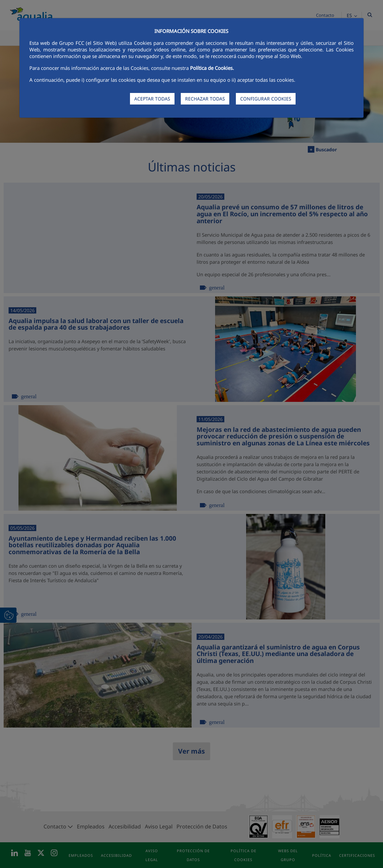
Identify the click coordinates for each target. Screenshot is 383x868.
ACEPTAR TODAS (152, 99)
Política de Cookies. (212, 68)
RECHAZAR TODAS (205, 99)
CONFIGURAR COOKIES (266, 99)
